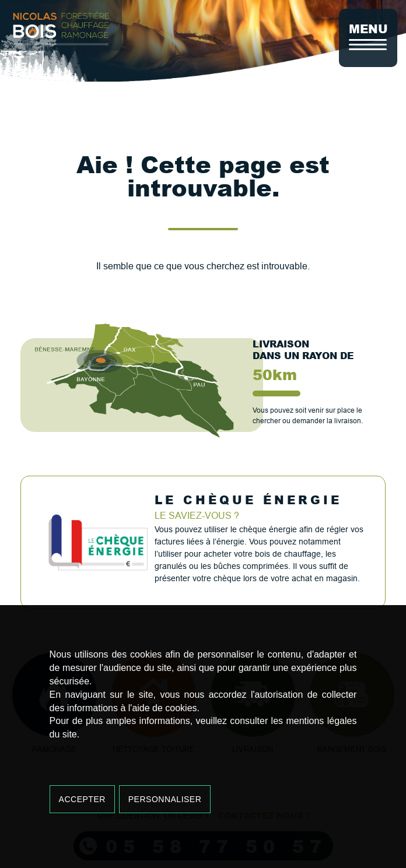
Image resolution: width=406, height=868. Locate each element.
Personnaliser (165, 799)
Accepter (82, 799)
